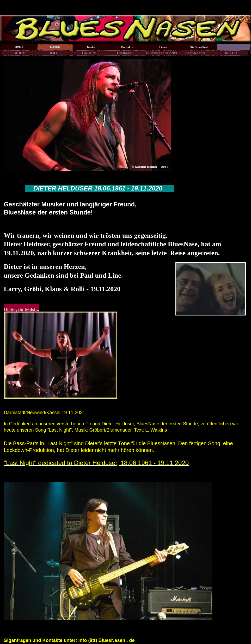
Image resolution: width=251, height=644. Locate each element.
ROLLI (54, 53)
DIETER (230, 53)
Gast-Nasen (195, 53)
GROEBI (89, 53)
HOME (19, 47)
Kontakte (127, 47)
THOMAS (124, 53)
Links (163, 47)
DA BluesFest (199, 47)
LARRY (19, 53)
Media (91, 47)
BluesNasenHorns (162, 53)
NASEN (55, 47)
